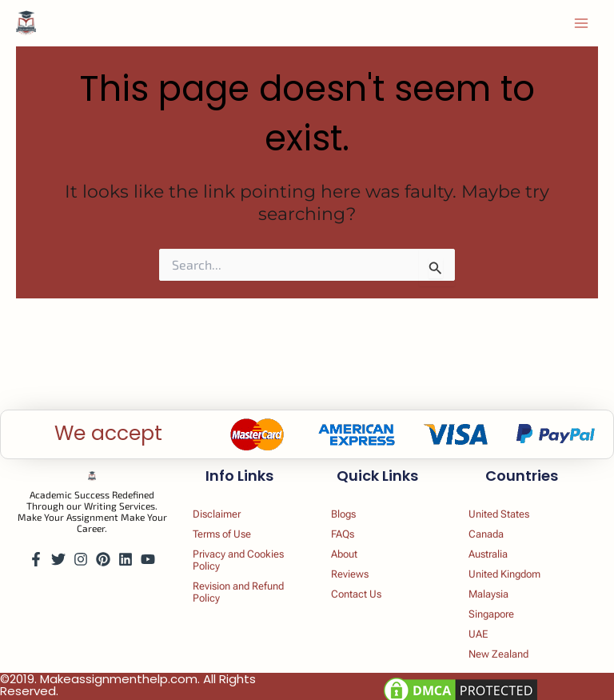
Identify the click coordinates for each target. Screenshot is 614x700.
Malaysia (500, 586)
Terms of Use (235, 518)
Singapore (504, 608)
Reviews (360, 563)
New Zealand (512, 653)
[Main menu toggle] (581, 25)
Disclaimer (228, 496)
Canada (497, 518)
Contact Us (368, 586)
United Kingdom (520, 563)
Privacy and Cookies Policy (240, 548)
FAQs (352, 518)
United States (512, 496)
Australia (500, 541)
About (354, 541)
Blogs (353, 496)
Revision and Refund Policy (236, 585)
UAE (488, 630)
